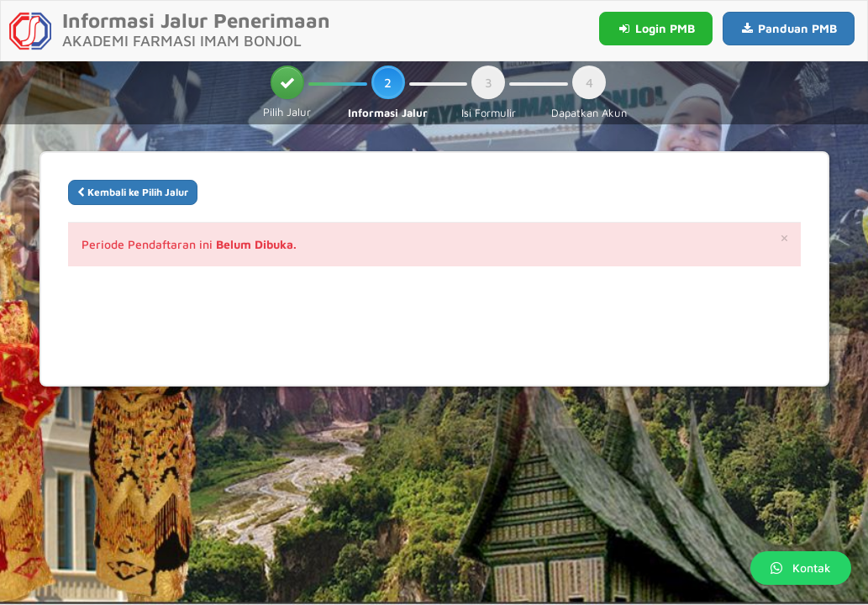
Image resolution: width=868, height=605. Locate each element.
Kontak (801, 568)
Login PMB (656, 28)
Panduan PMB (789, 28)
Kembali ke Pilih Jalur (133, 192)
